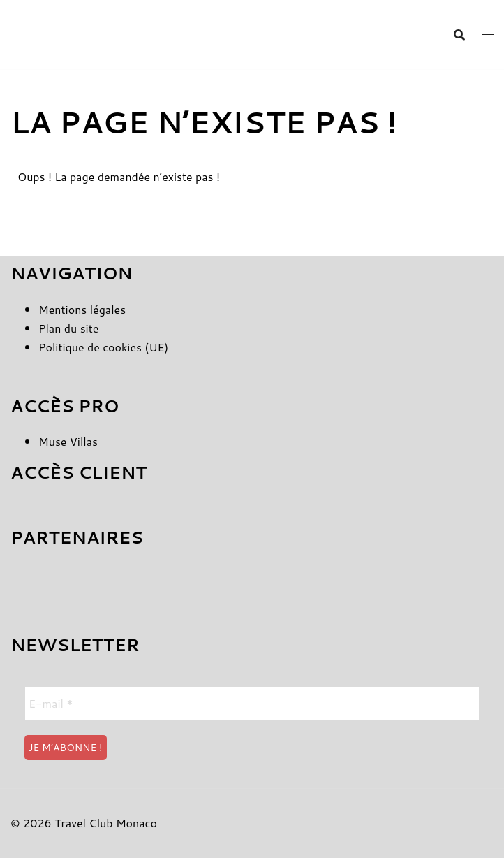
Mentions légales (82, 309)
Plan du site (68, 328)
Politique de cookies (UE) (103, 347)
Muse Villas (68, 441)
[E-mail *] (252, 704)
